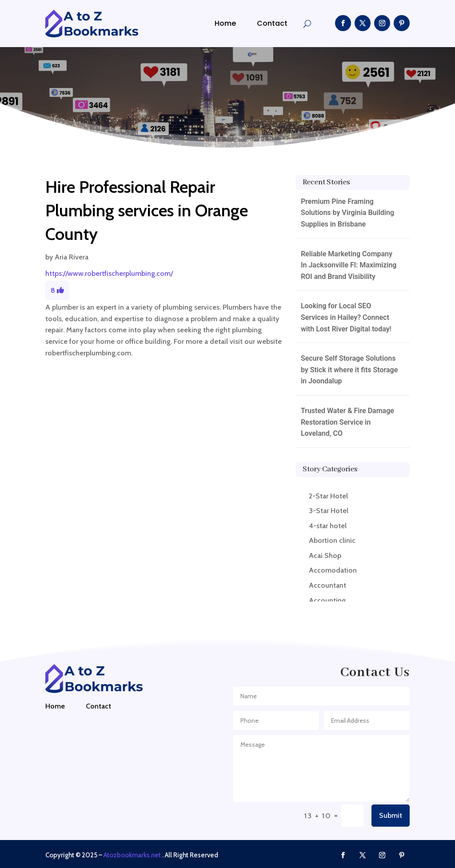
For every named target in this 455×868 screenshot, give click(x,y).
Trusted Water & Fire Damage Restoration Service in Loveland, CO (347, 422)
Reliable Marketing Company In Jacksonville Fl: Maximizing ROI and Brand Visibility (349, 265)
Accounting (327, 600)
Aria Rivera (72, 257)
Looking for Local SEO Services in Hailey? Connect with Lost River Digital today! (346, 317)
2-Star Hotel (328, 496)
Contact (272, 23)
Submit (391, 815)
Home (225, 23)
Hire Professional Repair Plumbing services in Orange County (147, 210)
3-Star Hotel (329, 511)
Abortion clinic (332, 540)
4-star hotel (328, 526)
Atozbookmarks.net (132, 855)
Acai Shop (325, 555)
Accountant (327, 585)
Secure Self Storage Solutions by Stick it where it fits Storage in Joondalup (349, 370)
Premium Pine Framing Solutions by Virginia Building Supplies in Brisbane (347, 213)
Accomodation (333, 570)
